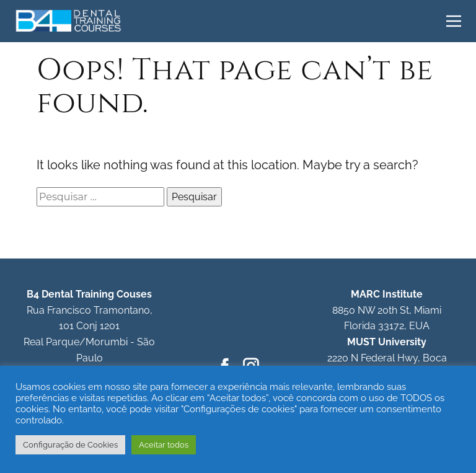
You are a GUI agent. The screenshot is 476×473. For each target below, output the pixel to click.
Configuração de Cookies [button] (70, 445)
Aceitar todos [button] (164, 445)
